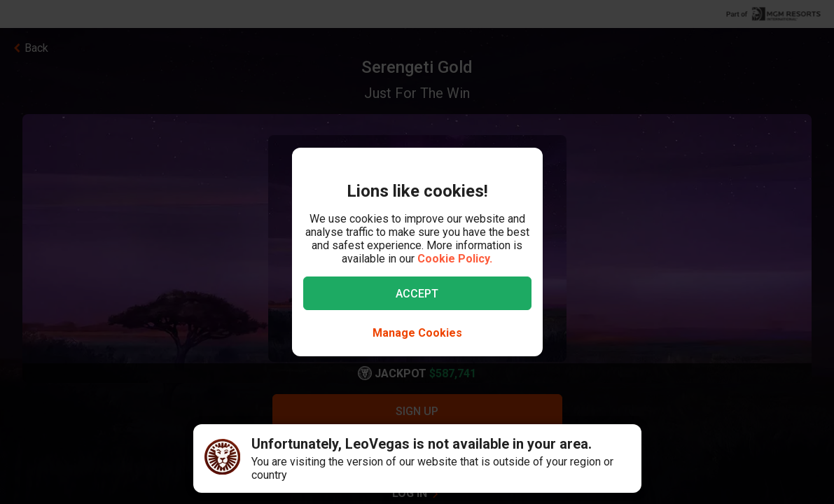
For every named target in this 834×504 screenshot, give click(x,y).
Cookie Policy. (455, 259)
